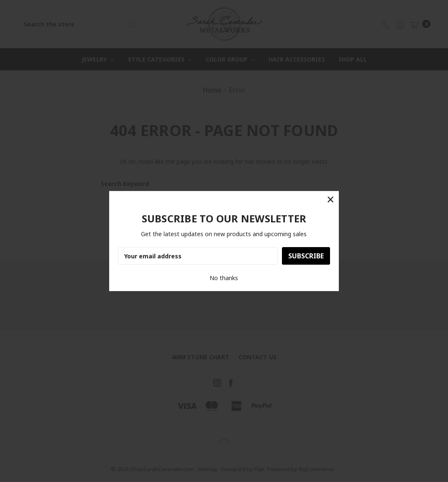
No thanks (224, 278)
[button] (330, 200)
